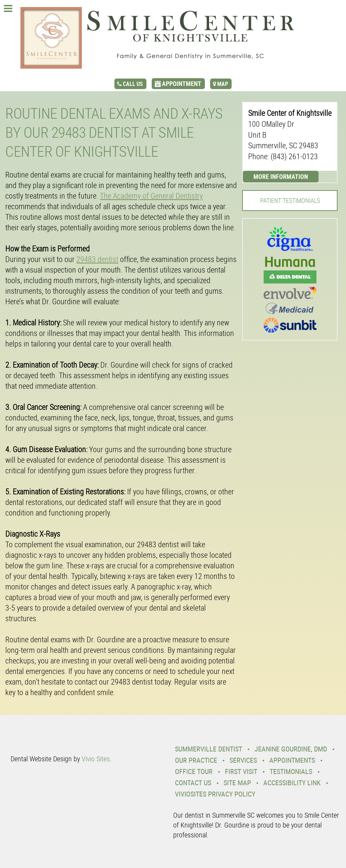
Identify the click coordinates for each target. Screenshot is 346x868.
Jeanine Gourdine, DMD (291, 749)
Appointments (292, 760)
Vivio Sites (96, 759)
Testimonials (291, 771)
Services (243, 760)
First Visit (241, 771)
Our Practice (196, 760)
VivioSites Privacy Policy (215, 794)
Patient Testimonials (290, 200)
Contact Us (193, 783)
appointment (182, 83)
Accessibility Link (292, 783)
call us (133, 84)
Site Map (237, 783)
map (223, 84)
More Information (281, 176)
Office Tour (194, 771)
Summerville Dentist (209, 749)
